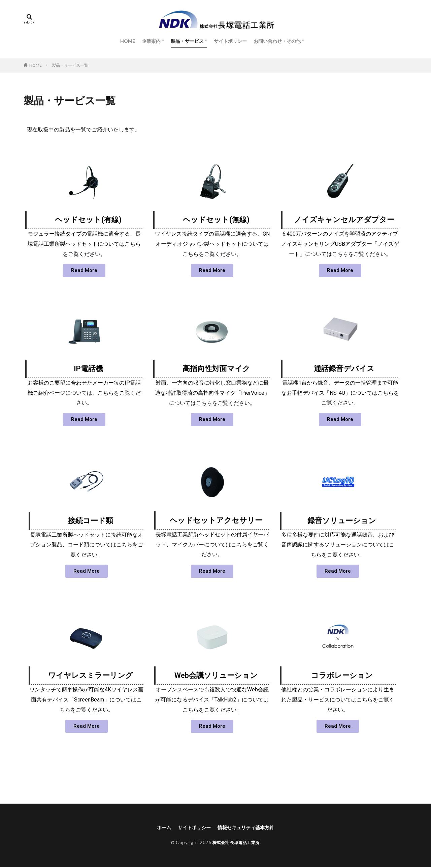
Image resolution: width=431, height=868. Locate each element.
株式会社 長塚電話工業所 (236, 843)
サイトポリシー (230, 41)
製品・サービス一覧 (70, 65)
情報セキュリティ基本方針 (249, 828)
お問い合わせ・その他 (277, 41)
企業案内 (151, 41)
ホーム (158, 828)
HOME (128, 41)
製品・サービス (187, 41)
